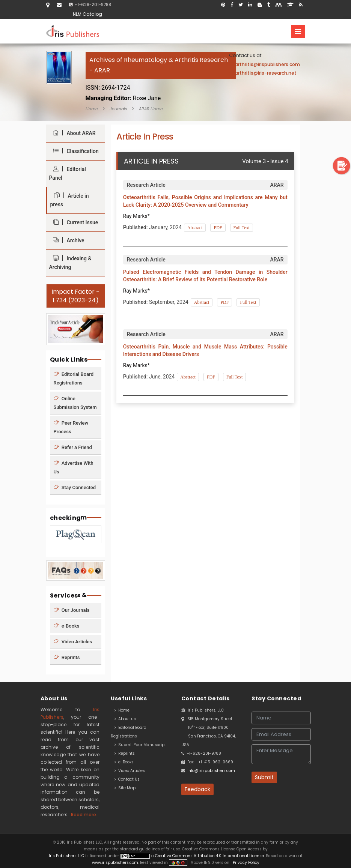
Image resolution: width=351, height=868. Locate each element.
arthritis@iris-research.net (266, 73)
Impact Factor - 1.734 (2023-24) (75, 296)
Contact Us (127, 779)
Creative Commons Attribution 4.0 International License (209, 856)
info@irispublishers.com (211, 771)
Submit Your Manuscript (140, 745)
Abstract (195, 228)
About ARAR (72, 133)
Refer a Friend (73, 447)
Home (92, 109)
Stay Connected (75, 487)
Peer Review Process (71, 427)
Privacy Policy (246, 863)
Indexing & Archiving (70, 263)
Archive (67, 240)
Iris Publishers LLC (67, 856)
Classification (74, 151)
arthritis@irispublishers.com (267, 64)
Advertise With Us (74, 467)
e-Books (67, 626)
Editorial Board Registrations (74, 378)
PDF (218, 228)
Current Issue (74, 222)
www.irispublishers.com (115, 863)
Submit (264, 777)
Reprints (67, 657)
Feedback (197, 789)
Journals (118, 109)
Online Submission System (75, 402)
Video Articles (73, 642)
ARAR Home (151, 109)
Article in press (70, 200)
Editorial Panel (68, 173)
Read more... (85, 815)
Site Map (125, 788)
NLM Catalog (87, 14)
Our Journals (72, 610)
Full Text (242, 228)
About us (125, 719)
